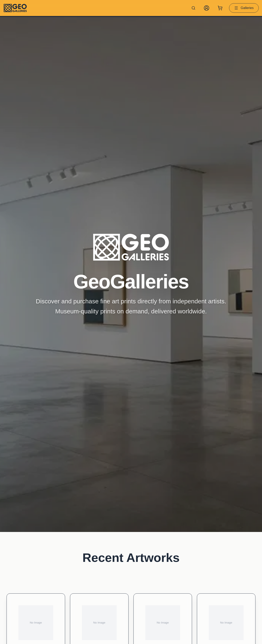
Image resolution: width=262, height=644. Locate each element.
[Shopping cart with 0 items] (220, 8)
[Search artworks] (193, 8)
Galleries (244, 8)
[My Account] (207, 8)
